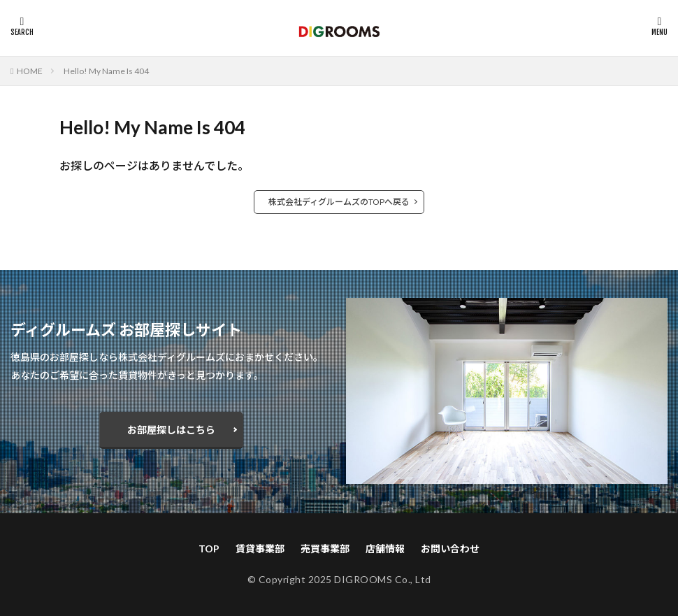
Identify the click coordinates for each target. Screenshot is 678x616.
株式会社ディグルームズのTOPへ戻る (339, 202)
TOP (209, 549)
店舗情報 (385, 549)
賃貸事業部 (260, 549)
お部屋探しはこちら (171, 430)
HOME (30, 71)
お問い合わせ (450, 549)
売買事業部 (325, 549)
